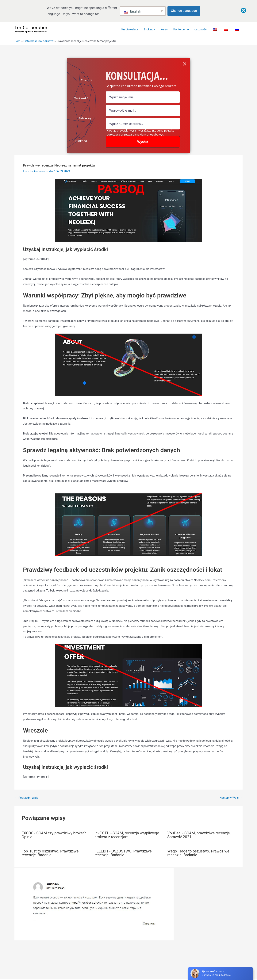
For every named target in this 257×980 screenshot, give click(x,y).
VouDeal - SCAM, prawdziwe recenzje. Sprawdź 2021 (199, 835)
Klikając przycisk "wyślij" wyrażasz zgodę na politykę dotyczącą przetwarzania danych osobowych (140, 132)
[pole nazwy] (143, 97)
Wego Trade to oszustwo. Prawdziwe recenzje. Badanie (198, 853)
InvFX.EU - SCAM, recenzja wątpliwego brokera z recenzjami (127, 835)
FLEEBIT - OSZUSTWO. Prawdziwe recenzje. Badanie (123, 853)
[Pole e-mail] (143, 110)
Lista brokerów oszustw (38, 171)
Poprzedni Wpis (27, 798)
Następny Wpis (231, 798)
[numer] (143, 124)
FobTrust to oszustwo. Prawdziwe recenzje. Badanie (50, 853)
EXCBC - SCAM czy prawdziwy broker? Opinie (54, 835)
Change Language (184, 11)
